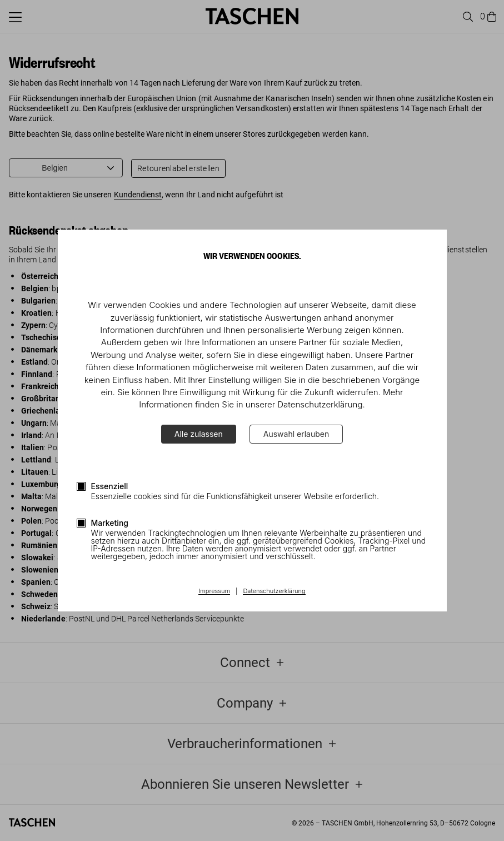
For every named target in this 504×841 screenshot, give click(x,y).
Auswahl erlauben (296, 434)
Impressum (214, 591)
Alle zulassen (199, 434)
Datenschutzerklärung (274, 591)
